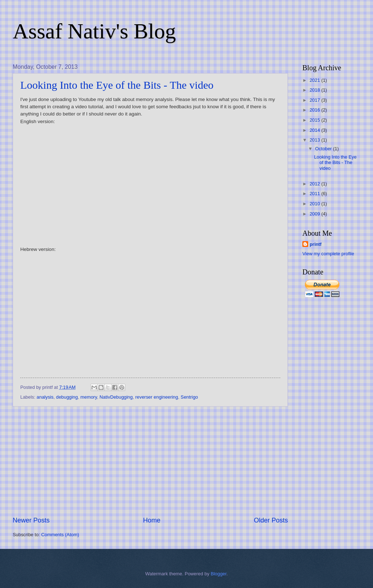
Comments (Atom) (60, 535)
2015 (315, 120)
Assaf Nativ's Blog (94, 31)
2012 (315, 184)
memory (89, 397)
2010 (315, 204)
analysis (45, 397)
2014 (315, 130)
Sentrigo (189, 397)
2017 (315, 100)
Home (152, 520)
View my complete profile (328, 254)
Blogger (219, 574)
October (324, 149)
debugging (67, 397)
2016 (315, 110)
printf (316, 244)
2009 (315, 214)
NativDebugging (116, 397)
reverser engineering (157, 397)
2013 (315, 140)
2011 (315, 194)
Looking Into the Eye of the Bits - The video (117, 85)
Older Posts (271, 520)
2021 (315, 80)
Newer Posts (31, 520)
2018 (315, 90)
